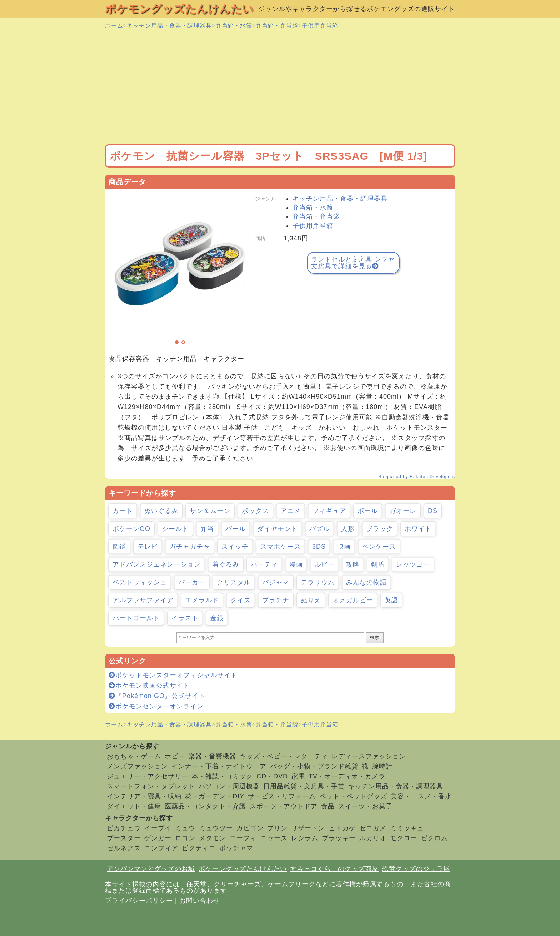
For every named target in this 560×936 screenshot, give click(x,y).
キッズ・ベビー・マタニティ (284, 756)
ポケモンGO (131, 529)
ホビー (175, 756)
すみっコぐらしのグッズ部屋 (334, 869)
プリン (277, 828)
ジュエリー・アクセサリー (147, 776)
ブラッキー (339, 838)
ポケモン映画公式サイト (149, 686)
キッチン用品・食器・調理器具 (169, 26)
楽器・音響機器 (212, 756)
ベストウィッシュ (140, 582)
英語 (391, 600)
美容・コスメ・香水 (421, 796)
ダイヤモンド (277, 529)
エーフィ (243, 838)
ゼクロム (434, 838)
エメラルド (202, 600)
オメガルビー (353, 600)
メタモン (212, 838)
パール (236, 529)
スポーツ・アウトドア (284, 806)
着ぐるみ (226, 564)
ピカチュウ (124, 828)
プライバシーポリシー (139, 901)
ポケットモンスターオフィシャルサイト (173, 675)
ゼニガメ (373, 828)
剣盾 (378, 564)
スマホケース (280, 547)
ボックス (255, 511)
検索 (375, 638)
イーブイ (158, 828)
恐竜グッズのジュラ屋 (416, 869)
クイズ (241, 600)
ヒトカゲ (342, 828)
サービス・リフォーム (282, 796)
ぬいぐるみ (161, 511)
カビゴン (250, 828)
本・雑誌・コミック (222, 776)
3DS (319, 547)
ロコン (185, 838)
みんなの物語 (366, 582)
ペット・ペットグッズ (353, 796)
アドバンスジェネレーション (157, 564)
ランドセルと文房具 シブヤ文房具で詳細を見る (353, 263)
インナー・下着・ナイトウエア (219, 766)
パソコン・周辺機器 (229, 786)
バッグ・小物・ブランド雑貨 (314, 766)
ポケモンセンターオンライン (156, 706)
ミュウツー (216, 828)
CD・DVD (272, 776)
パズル (319, 529)
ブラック (380, 529)
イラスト (185, 618)
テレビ (148, 547)
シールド (175, 529)
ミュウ (185, 828)
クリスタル (234, 582)
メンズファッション (137, 766)
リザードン (308, 828)
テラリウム (318, 582)
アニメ (291, 511)
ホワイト (418, 529)
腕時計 (382, 766)
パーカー (192, 582)
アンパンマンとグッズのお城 (151, 869)
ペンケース (379, 547)
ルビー (324, 564)
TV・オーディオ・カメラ (347, 776)
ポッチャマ (236, 848)
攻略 (353, 564)
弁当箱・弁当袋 (277, 26)
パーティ (264, 564)
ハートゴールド (136, 618)
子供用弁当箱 (320, 26)
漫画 (296, 564)
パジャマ (276, 582)
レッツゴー (413, 564)
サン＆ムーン (210, 511)
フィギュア (329, 511)
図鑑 (119, 547)
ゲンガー (158, 838)
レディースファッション (369, 756)
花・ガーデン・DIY (215, 796)
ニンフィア (161, 848)
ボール (368, 511)
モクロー (404, 838)
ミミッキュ (407, 828)
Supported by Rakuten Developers (417, 477)
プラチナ (276, 600)
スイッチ (235, 547)
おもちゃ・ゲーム (134, 756)
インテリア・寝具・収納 (144, 796)
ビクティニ (199, 848)
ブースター (124, 838)
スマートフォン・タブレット (151, 786)
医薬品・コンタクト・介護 (205, 806)
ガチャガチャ (190, 547)
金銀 (217, 618)
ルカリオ (373, 838)
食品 (328, 806)
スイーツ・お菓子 (365, 806)
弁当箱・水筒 (234, 26)
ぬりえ (311, 600)
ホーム (114, 26)
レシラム (305, 838)
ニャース (274, 838)
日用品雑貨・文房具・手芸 (304, 786)
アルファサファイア (143, 600)
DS (433, 511)
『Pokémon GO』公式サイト (157, 696)
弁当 (207, 529)
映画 (344, 547)
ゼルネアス (124, 848)
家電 (298, 776)
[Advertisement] (280, 87)
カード (123, 511)
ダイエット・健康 (134, 806)
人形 (348, 529)
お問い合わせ (200, 901)
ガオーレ (403, 511)
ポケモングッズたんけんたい (179, 9)
